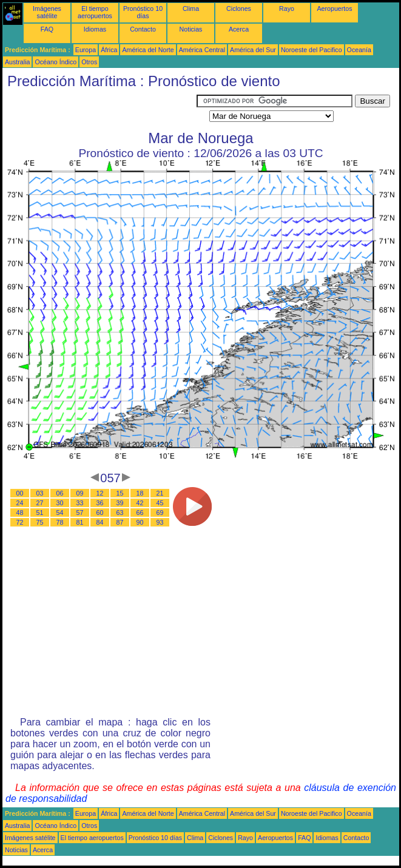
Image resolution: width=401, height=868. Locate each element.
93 (160, 522)
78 (60, 522)
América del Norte (148, 50)
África (109, 50)
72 (20, 522)
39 (120, 503)
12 (100, 493)
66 (140, 513)
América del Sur (253, 50)
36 (100, 503)
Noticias (191, 29)
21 (160, 493)
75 (40, 522)
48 (20, 513)
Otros (89, 62)
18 (140, 493)
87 (120, 522)
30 (60, 503)
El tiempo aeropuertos (95, 12)
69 (160, 513)
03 (40, 493)
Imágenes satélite (47, 12)
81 (80, 522)
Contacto (143, 29)
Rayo (287, 8)
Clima (191, 8)
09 (80, 493)
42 (140, 503)
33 (80, 503)
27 (40, 503)
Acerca (239, 29)
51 (40, 513)
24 (20, 503)
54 (60, 513)
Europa (86, 50)
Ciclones (239, 8)
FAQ (47, 29)
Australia (17, 62)
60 (100, 513)
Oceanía (359, 50)
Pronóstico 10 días (143, 12)
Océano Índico (56, 62)
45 (160, 503)
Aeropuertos (334, 8)
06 (60, 493)
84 (100, 522)
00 (20, 493)
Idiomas (95, 29)
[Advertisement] (99, 110)
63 (120, 513)
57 (80, 513)
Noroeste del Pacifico (312, 50)
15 (120, 493)
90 (140, 522)
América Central (202, 50)
